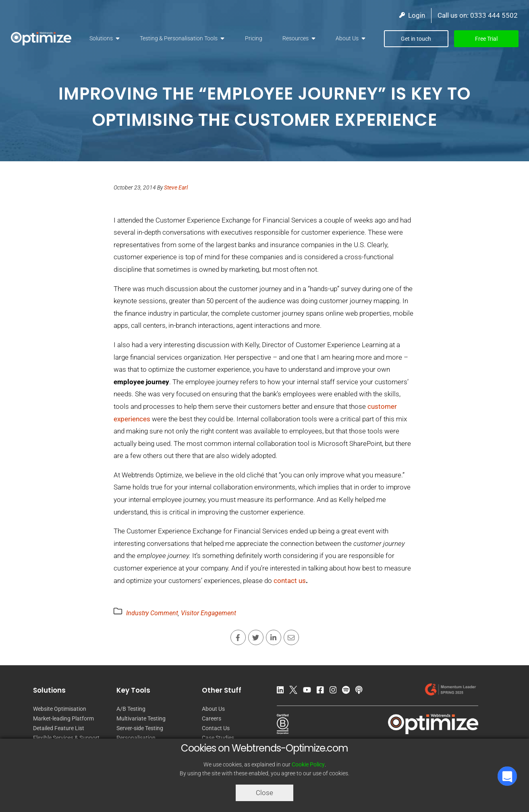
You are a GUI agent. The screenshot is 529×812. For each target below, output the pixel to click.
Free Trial (486, 39)
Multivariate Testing (141, 718)
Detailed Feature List (59, 728)
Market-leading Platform (63, 718)
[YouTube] (309, 691)
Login (412, 15)
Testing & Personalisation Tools (179, 38)
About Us (347, 38)
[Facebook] (322, 691)
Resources (296, 38)
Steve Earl (176, 187)
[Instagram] (335, 691)
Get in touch (416, 39)
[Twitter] (295, 691)
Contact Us (216, 728)
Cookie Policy (308, 764)
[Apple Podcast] (361, 691)
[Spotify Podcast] (348, 691)
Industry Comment (152, 613)
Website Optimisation (60, 709)
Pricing (254, 38)
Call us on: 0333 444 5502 (478, 15)
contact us (290, 581)
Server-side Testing (140, 728)
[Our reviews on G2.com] (450, 691)
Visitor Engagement (208, 613)
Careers (212, 718)
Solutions (101, 38)
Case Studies (218, 738)
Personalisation (136, 738)
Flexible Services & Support (66, 738)
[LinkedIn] (282, 691)
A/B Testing (131, 709)
